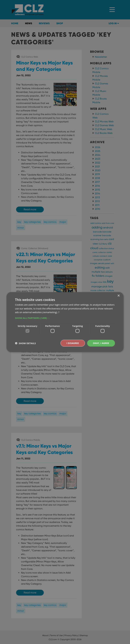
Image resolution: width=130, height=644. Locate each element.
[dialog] (65, 322)
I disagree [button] (73, 343)
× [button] (118, 296)
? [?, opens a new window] (59, 312)
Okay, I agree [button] (101, 343)
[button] (65, 318)
